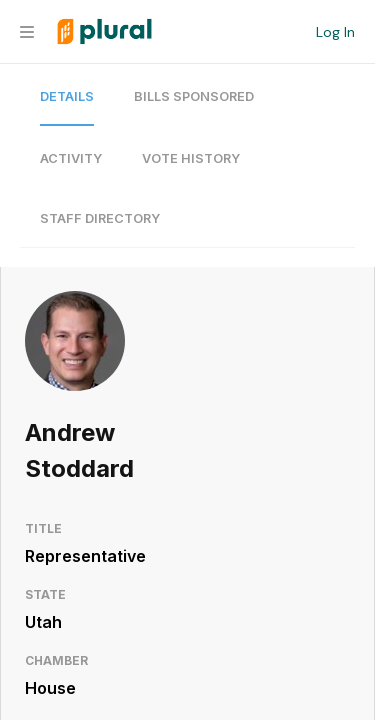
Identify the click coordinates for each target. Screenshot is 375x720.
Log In (335, 32)
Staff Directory (100, 218)
